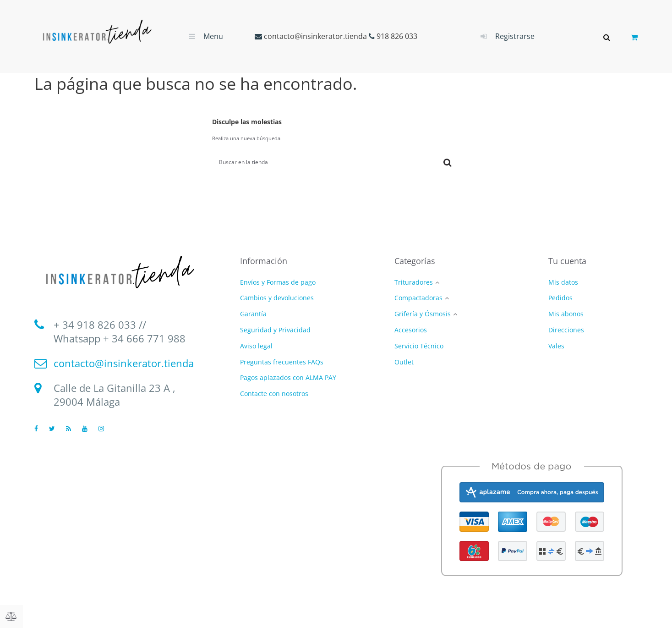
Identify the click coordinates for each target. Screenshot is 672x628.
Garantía (253, 314)
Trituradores (414, 283)
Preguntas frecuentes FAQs (282, 362)
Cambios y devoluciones (277, 298)
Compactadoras (418, 299)
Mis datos (563, 282)
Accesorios (411, 330)
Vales (556, 346)
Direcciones (566, 330)
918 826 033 (397, 36)
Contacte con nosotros (274, 394)
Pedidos (560, 298)
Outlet (404, 362)
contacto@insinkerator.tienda (315, 36)
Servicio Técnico (419, 346)
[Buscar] (322, 162)
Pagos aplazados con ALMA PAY (288, 378)
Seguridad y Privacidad (275, 330)
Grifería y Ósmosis (423, 315)
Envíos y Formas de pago (278, 282)
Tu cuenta (567, 261)
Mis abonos (566, 314)
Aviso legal (256, 346)
